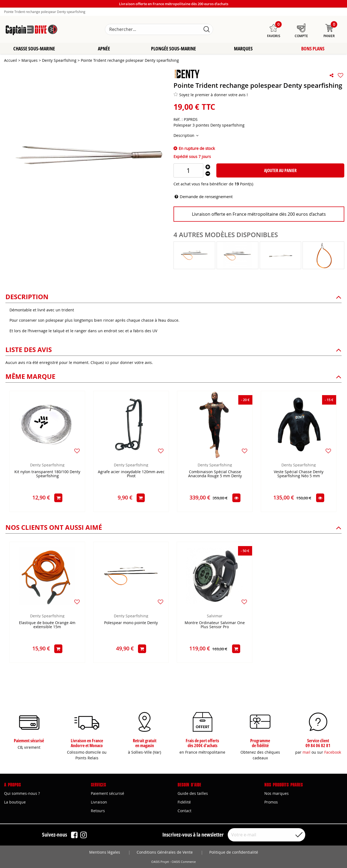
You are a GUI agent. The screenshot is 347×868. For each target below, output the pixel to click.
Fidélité (184, 802)
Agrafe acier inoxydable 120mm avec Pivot (131, 474)
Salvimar (215, 616)
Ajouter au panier (280, 171)
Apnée (104, 49)
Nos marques (277, 793)
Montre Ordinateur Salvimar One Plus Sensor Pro (215, 625)
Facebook (333, 752)
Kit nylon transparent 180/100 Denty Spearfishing (47, 474)
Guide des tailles (193, 793)
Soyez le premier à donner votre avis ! (211, 95)
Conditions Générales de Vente (165, 852)
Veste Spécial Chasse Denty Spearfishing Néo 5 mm (299, 474)
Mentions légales (105, 852)
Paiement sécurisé (107, 793)
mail (306, 752)
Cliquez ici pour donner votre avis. (122, 363)
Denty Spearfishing (47, 465)
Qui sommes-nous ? (22, 793)
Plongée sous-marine (173, 49)
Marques (243, 49)
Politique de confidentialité (234, 852)
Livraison (99, 802)
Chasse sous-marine (34, 49)
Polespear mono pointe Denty (131, 623)
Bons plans (313, 49)
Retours (98, 811)
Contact (184, 811)
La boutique (15, 802)
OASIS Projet (160, 862)
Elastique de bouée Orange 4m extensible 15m (47, 625)
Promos (271, 802)
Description (184, 136)
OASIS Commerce (184, 862)
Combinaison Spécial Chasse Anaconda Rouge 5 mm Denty (215, 474)
